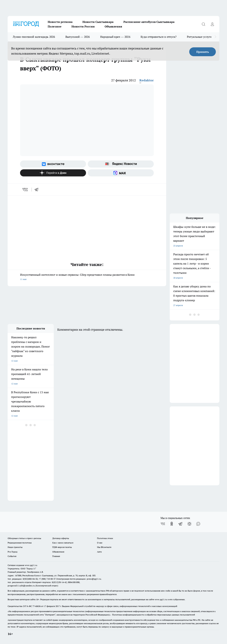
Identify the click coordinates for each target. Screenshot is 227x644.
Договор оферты (61, 538)
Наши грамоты (15, 547)
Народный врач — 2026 (115, 37)
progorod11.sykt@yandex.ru (21, 586)
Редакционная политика (20, 543)
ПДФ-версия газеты (62, 547)
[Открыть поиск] (203, 24)
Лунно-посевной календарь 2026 (34, 37)
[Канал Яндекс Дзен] (53, 173)
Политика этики (105, 538)
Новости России (83, 26)
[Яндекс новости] (121, 164)
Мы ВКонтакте (104, 547)
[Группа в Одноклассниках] (172, 524)
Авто (99, 552)
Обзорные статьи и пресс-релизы (24, 538)
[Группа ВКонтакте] (53, 164)
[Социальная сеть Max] (121, 173)
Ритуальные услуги (199, 37)
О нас (100, 543)
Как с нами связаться (63, 543)
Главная (56, 556)
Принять (203, 52)
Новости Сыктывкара (98, 22)
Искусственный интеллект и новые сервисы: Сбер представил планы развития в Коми (87, 277)
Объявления (113, 26)
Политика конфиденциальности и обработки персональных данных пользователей (153, 615)
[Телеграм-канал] (181, 524)
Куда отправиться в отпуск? (159, 37)
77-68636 (37, 606)
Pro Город (13, 552)
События (12, 556)
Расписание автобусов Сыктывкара (149, 22)
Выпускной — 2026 (78, 37)
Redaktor (147, 80)
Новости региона (60, 22)
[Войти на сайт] (212, 24)
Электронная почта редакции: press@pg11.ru (79, 579)
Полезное (55, 26)
